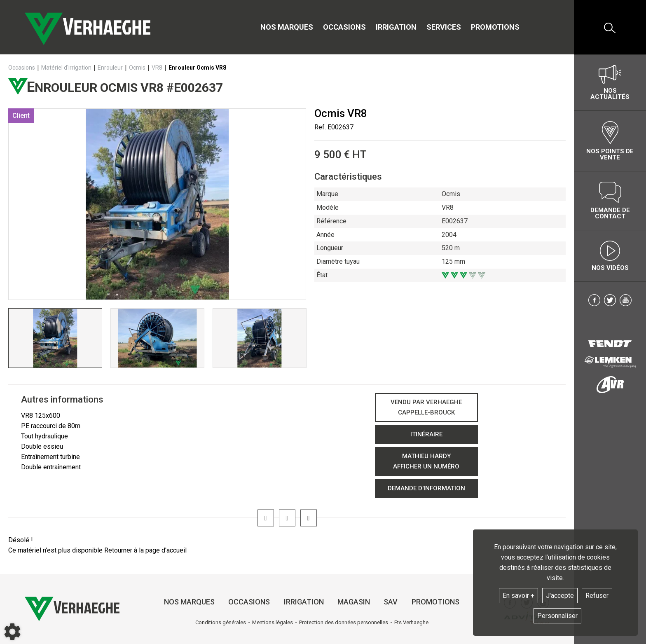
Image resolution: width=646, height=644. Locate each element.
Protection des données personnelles (344, 622)
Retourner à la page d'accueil (145, 550)
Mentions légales (273, 622)
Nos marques (287, 27)
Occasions (344, 27)
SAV (391, 602)
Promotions (495, 27)
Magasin (354, 602)
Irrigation (396, 27)
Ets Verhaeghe (411, 622)
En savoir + (518, 596)
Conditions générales (221, 622)
